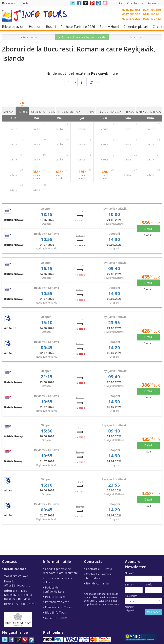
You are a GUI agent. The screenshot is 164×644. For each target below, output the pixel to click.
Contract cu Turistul (99, 569)
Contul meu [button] (135, 3)
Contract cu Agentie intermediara (98, 576)
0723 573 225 (131, 19)
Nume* (129, 573)
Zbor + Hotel (110, 27)
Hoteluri (36, 27)
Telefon (149, 584)
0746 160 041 (152, 14)
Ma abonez (153, 612)
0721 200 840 (152, 10)
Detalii (148, 229)
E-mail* (129, 584)
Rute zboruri (29, 37)
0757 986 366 (131, 14)
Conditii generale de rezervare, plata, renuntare (60, 571)
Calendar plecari (137, 27)
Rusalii (52, 27)
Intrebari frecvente (57, 602)
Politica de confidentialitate (54, 589)
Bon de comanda (97, 583)
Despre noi (9, 3)
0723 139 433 (152, 19)
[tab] (9, 111)
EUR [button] (119, 3)
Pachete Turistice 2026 (79, 27)
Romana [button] (154, 3)
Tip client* (131, 596)
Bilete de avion (14, 27)
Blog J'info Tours (56, 612)
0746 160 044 (131, 10)
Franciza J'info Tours (58, 607)
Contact (26, 3)
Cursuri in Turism (56, 618)
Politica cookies (55, 597)
